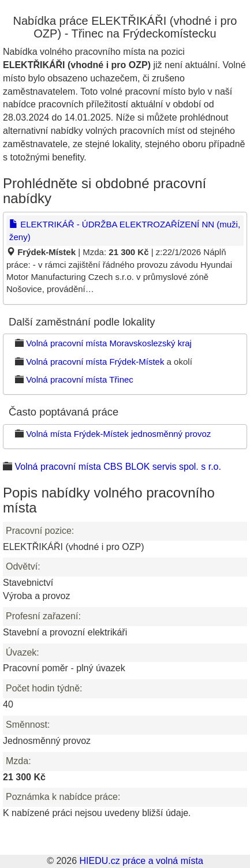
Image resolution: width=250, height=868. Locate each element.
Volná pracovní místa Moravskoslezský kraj (109, 343)
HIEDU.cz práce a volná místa (141, 861)
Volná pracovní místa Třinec (80, 379)
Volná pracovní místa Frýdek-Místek (95, 362)
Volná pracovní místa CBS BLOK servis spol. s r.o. (117, 467)
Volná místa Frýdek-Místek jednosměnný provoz (118, 434)
